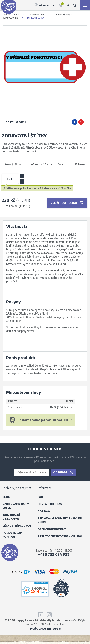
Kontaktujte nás (50, 504)
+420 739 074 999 (54, 554)
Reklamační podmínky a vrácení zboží (60, 520)
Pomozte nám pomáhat (12, 535)
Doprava (44, 511)
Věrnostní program (17, 526)
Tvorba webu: (45, 629)
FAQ (40, 497)
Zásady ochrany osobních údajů (61, 536)
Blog (6, 497)
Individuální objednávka (11, 517)
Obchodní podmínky (52, 529)
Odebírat (63, 472)
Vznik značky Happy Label (16, 506)
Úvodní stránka (11, 14)
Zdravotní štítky (36, 14)
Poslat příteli (16, 122)
